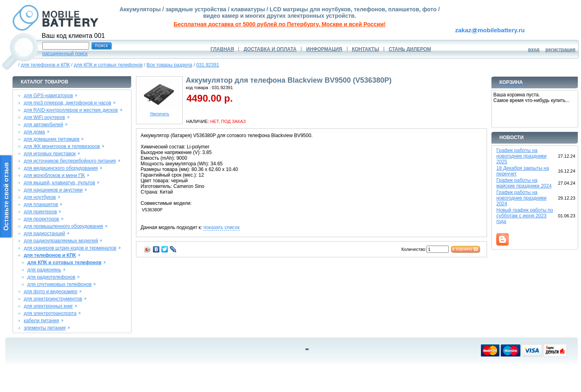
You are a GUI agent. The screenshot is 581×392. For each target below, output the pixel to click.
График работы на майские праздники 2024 (524, 183)
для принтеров (40, 212)
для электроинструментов (53, 299)
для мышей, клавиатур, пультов (60, 183)
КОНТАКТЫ (365, 49)
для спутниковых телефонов (60, 284)
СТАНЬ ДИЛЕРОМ (410, 49)
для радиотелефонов (51, 277)
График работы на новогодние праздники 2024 (521, 198)
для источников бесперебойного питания (70, 161)
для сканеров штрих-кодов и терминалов (70, 248)
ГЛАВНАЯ (222, 49)
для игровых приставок (50, 154)
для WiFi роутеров (44, 117)
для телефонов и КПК (45, 65)
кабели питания (41, 321)
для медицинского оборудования (61, 168)
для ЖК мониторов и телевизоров (62, 146)
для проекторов (42, 219)
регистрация (561, 50)
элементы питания (45, 328)
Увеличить (159, 112)
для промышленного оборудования (64, 226)
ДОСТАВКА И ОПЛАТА (270, 49)
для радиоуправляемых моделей (61, 241)
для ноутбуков (40, 197)
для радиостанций (45, 234)
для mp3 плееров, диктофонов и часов (68, 103)
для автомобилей (44, 125)
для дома (34, 132)
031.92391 (208, 65)
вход (534, 50)
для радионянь (44, 270)
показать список (221, 227)
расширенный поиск (65, 54)
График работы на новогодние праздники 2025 (521, 156)
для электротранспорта (50, 313)
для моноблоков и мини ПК (54, 175)
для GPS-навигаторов (48, 96)
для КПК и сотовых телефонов (108, 65)
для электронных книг (48, 306)
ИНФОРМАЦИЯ (324, 49)
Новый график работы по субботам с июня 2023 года (525, 216)
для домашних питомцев (52, 139)
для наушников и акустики (53, 190)
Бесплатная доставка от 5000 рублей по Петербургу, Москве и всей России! (279, 24)
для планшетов (41, 204)
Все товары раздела (169, 65)
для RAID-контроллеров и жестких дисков (71, 110)
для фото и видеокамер (51, 292)
